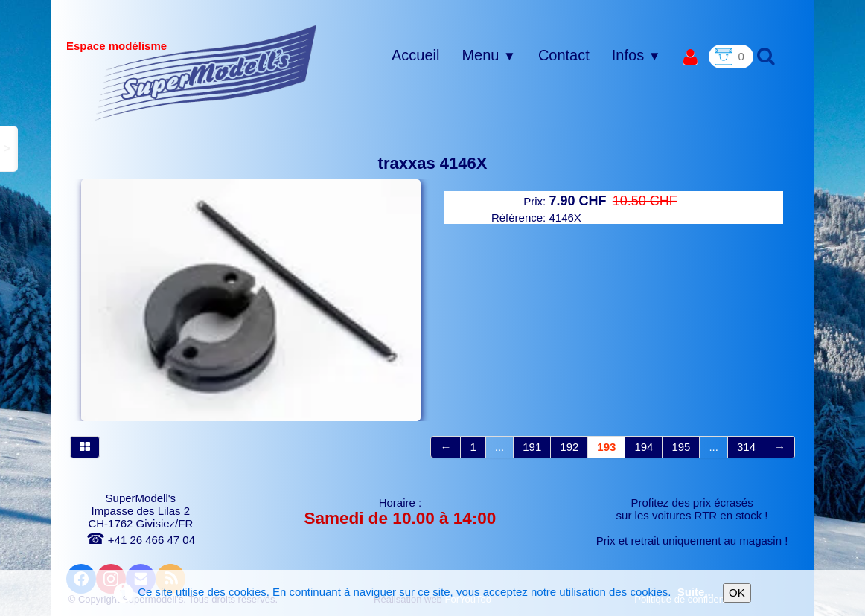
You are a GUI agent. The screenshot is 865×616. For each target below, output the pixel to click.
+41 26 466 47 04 (141, 540)
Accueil (415, 55)
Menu (488, 55)
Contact (564, 55)
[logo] (206, 72)
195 (681, 447)
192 (569, 447)
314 (746, 447)
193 (606, 447)
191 (532, 447)
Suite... (696, 592)
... (500, 447)
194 (644, 447)
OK (737, 593)
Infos (636, 55)
